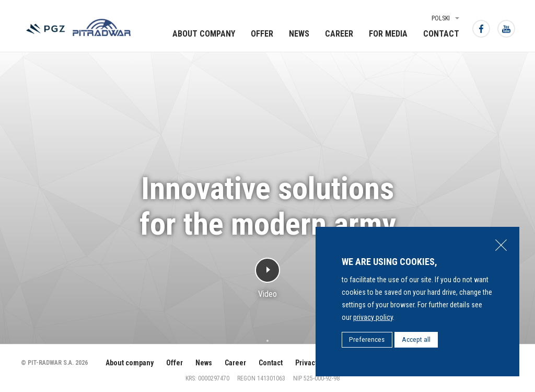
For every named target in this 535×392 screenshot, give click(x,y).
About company (204, 34)
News (299, 34)
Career (339, 34)
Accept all (416, 339)
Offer (262, 34)
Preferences (367, 339)
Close (501, 245)
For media (388, 34)
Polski (441, 18)
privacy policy (373, 317)
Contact (441, 34)
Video (267, 293)
